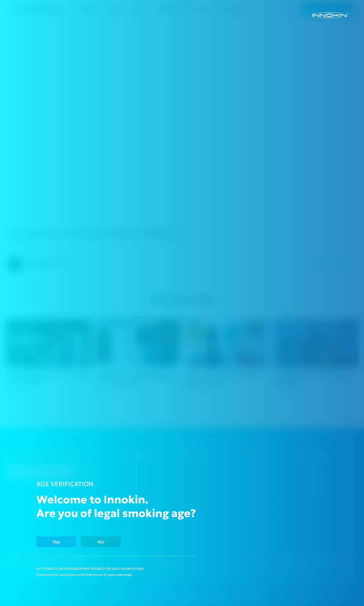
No (107, 541)
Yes (58, 541)
